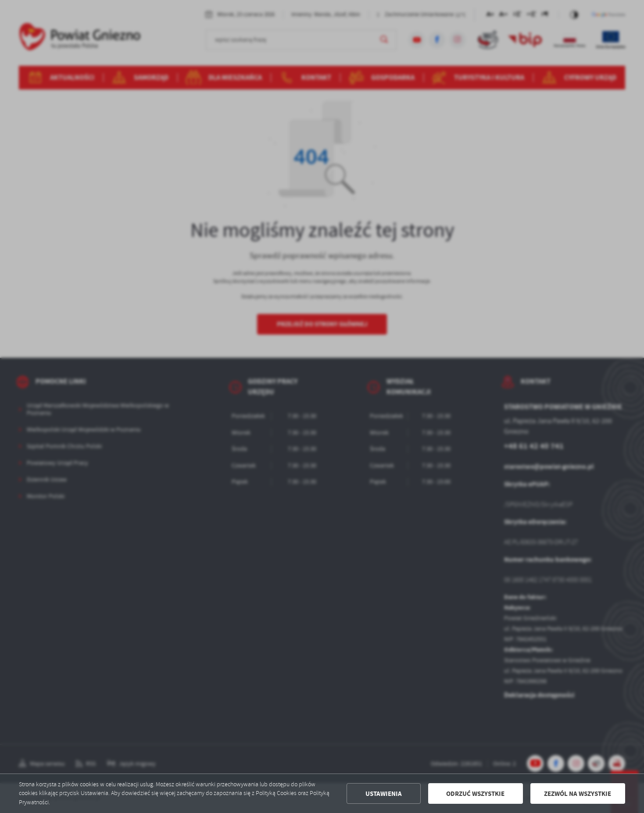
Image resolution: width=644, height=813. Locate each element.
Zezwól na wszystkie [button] (578, 794)
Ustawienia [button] (384, 794)
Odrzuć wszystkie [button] (475, 794)
